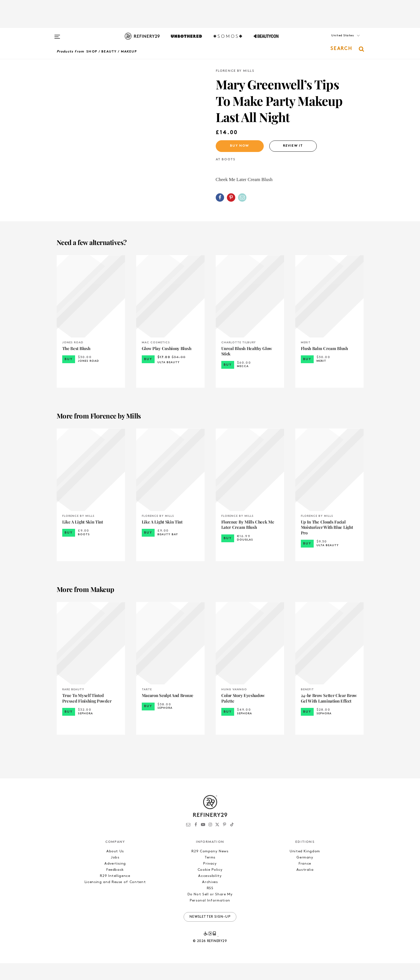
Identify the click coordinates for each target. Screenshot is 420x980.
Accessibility (210, 893)
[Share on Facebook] (220, 198)
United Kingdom (305, 868)
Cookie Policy (210, 887)
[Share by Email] (242, 198)
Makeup (129, 52)
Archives (210, 899)
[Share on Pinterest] (231, 198)
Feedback (115, 887)
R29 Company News (210, 868)
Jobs (115, 874)
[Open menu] (57, 34)
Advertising (115, 880)
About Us (115, 868)
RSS (210, 905)
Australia (305, 887)
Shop (92, 52)
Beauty (109, 52)
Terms (210, 874)
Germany (305, 874)
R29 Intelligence (115, 893)
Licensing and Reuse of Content (115, 899)
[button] (336, 41)
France (305, 880)
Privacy (210, 880)
